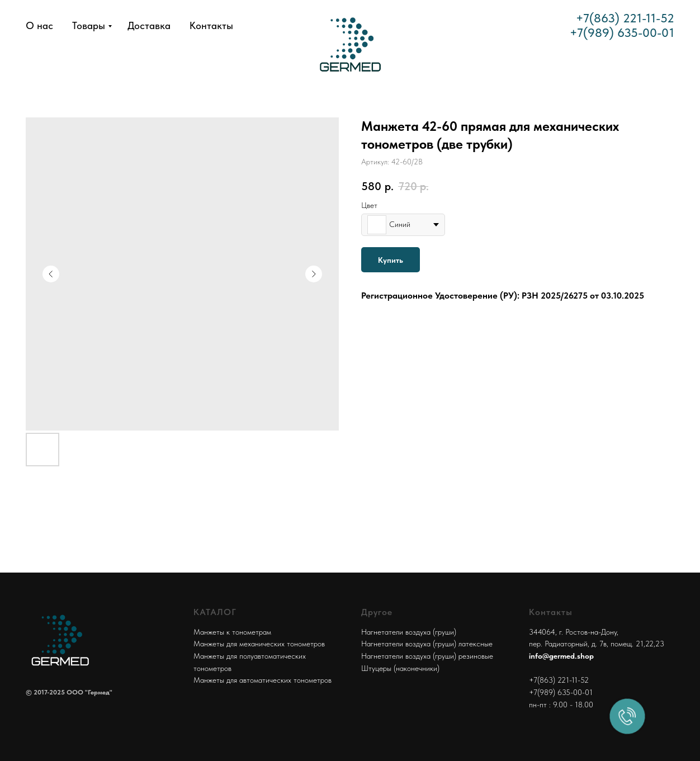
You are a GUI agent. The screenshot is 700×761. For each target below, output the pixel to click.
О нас (39, 25)
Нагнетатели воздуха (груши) (409, 632)
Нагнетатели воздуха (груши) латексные (427, 644)
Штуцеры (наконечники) (400, 668)
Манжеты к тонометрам (232, 632)
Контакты (211, 25)
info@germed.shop (561, 656)
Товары (89, 25)
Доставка (149, 25)
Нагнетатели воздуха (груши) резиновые (427, 656)
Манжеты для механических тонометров (259, 644)
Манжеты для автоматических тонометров (262, 680)
